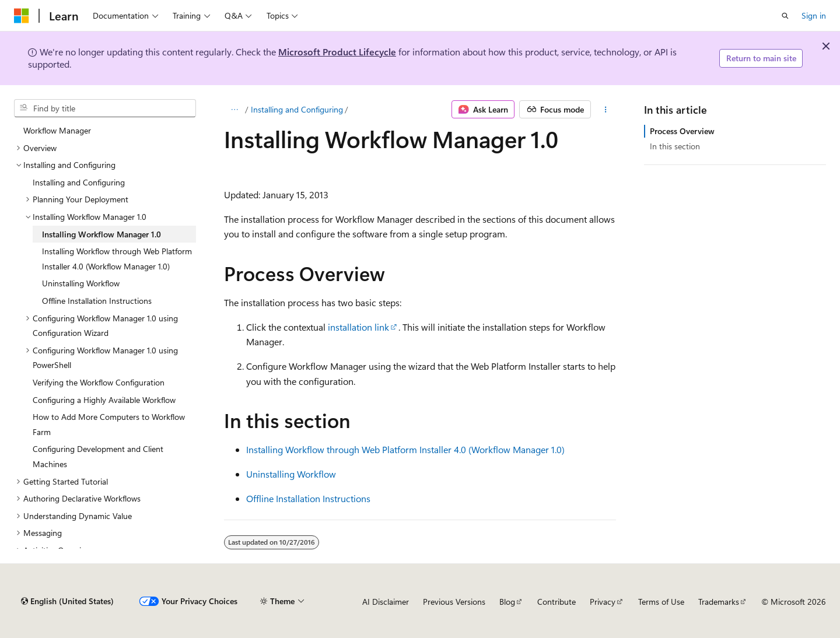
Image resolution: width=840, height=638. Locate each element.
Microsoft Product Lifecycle (337, 52)
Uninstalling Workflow (291, 474)
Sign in (814, 15)
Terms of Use (661, 602)
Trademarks (719, 602)
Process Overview (682, 131)
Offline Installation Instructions (308, 498)
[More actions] (606, 110)
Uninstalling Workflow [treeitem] (81, 283)
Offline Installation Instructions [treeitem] (97, 301)
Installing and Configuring (297, 109)
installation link (358, 327)
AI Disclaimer (386, 602)
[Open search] (785, 16)
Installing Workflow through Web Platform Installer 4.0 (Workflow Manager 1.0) (405, 449)
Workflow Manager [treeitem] (57, 130)
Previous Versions (454, 602)
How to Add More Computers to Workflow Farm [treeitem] (109, 424)
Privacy (603, 602)
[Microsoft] (22, 16)
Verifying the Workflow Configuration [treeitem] (99, 382)
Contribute (556, 602)
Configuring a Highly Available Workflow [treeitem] (104, 400)
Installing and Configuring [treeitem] (79, 182)
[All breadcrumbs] (234, 110)
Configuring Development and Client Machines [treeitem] (98, 456)
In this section (675, 146)
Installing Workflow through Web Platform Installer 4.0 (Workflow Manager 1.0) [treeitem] (117, 259)
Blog (507, 602)
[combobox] (105, 108)
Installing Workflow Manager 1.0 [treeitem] (101, 234)
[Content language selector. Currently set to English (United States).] (67, 601)
